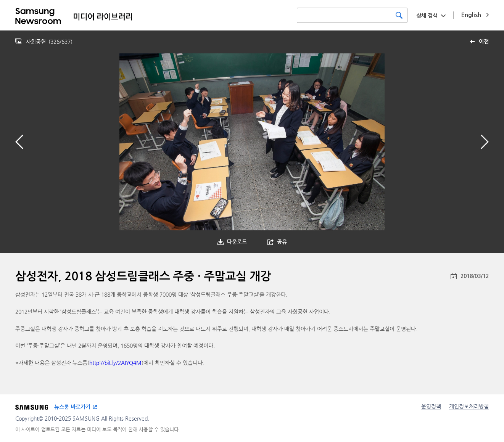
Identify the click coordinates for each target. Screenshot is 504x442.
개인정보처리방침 (469, 406)
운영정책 (431, 406)
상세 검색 (427, 16)
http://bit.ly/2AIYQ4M (115, 363)
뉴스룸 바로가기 (72, 407)
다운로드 (237, 242)
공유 (282, 242)
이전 (484, 42)
